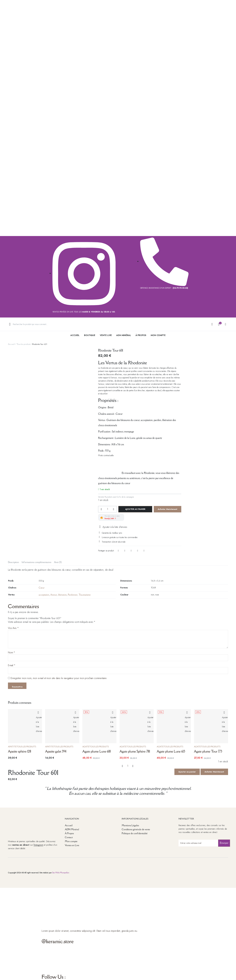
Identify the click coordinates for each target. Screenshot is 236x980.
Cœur (42, 588)
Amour (54, 595)
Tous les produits (23, 344)
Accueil (75, 335)
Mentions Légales (130, 825)
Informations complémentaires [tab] (36, 562)
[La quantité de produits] (107, 509)
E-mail (12, 665)
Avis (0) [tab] (58, 562)
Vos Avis (13, 628)
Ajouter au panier (135, 509)
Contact (69, 837)
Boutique (90, 335)
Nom (11, 652)
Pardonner (73, 595)
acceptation (44, 595)
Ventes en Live (72, 845)
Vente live (106, 335)
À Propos (69, 833)
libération (62, 595)
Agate (86, 747)
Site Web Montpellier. (61, 873)
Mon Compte (158, 335)
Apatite (12, 747)
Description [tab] (13, 562)
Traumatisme (85, 595)
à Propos (141, 335)
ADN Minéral (124, 335)
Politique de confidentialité (135, 833)
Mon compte (71, 841)
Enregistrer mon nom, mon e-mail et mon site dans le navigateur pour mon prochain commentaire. (59, 678)
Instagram (38, 845)
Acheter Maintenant (168, 509)
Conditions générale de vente (136, 829)
